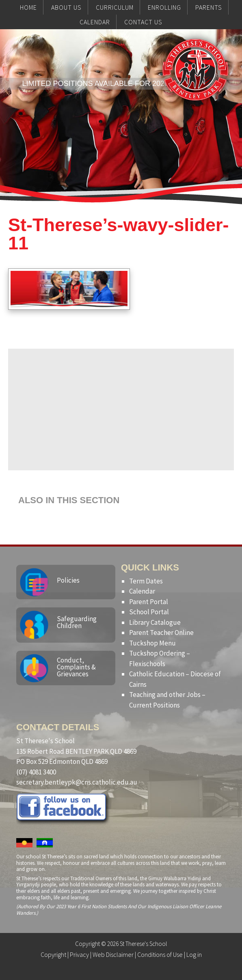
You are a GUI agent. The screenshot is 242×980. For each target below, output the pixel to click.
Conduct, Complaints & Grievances (76, 667)
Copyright (53, 954)
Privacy (79, 954)
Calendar (142, 591)
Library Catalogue (155, 622)
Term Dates (146, 581)
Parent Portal (149, 602)
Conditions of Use (160, 954)
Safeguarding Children (77, 622)
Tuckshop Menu (152, 643)
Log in (194, 954)
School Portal (149, 612)
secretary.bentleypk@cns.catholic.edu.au (77, 782)
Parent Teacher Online (161, 633)
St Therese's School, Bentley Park (195, 86)
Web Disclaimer (113, 954)
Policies (68, 580)
